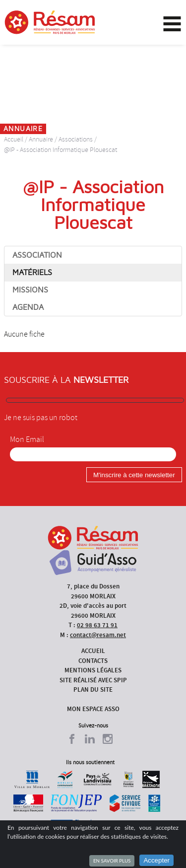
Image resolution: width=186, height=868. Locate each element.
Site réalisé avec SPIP (93, 680)
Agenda (28, 307)
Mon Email (27, 439)
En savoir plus (112, 861)
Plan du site (93, 689)
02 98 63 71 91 (97, 625)
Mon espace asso (93, 709)
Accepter (156, 860)
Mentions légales (93, 670)
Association (37, 255)
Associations (76, 139)
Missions (30, 290)
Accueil (14, 139)
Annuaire (41, 139)
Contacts (93, 661)
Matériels (32, 273)
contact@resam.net (98, 635)
